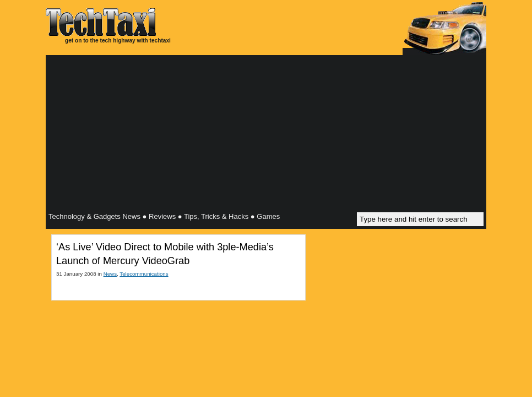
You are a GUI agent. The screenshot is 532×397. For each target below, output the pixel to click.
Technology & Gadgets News (94, 216)
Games (268, 216)
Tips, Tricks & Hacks (216, 216)
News (110, 274)
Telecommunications (144, 274)
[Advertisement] (266, 135)
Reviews (162, 216)
